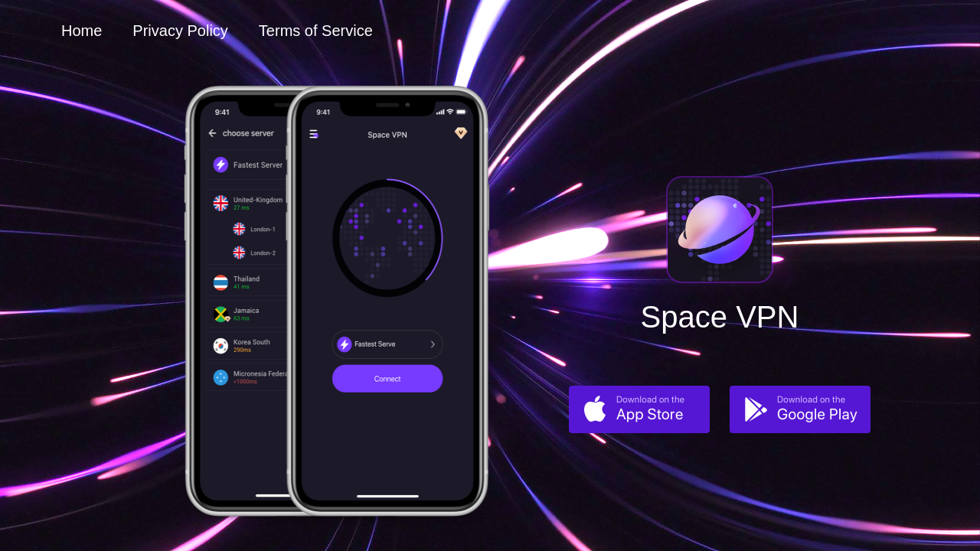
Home (82, 31)
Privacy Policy (180, 31)
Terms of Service (316, 31)
